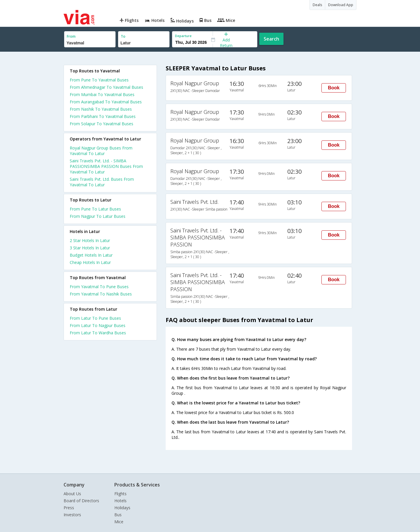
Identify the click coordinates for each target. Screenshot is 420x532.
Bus (118, 515)
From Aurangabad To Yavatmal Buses (106, 102)
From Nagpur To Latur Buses (98, 216)
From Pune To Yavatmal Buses (99, 80)
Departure (183, 36)
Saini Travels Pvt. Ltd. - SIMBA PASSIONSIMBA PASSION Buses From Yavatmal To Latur (106, 166)
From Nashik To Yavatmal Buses (101, 109)
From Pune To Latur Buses (95, 209)
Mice (119, 522)
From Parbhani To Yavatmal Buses (103, 116)
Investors (72, 515)
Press (69, 508)
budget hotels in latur (91, 255)
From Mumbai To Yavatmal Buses (102, 94)
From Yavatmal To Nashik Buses (101, 294)
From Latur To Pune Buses (95, 318)
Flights (120, 494)
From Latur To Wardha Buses (98, 333)
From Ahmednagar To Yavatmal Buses (106, 87)
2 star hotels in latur (90, 240)
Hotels (120, 501)
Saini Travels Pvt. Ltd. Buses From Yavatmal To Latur (102, 182)
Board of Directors (81, 501)
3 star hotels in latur (90, 248)
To (123, 36)
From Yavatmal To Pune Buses (99, 287)
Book (334, 88)
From (71, 36)
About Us (72, 494)
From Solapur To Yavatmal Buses (101, 124)
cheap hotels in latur (90, 262)
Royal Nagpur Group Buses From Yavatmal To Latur (101, 151)
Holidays (122, 508)
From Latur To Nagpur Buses (98, 325)
